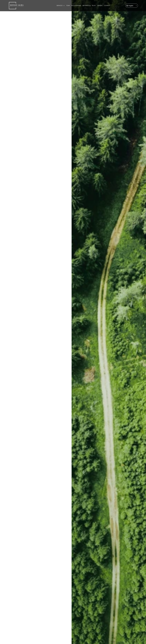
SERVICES (60, 6)
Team (68, 6)
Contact (107, 6)
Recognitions (76, 6)
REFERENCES (87, 6)
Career (100, 6)
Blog (94, 6)
